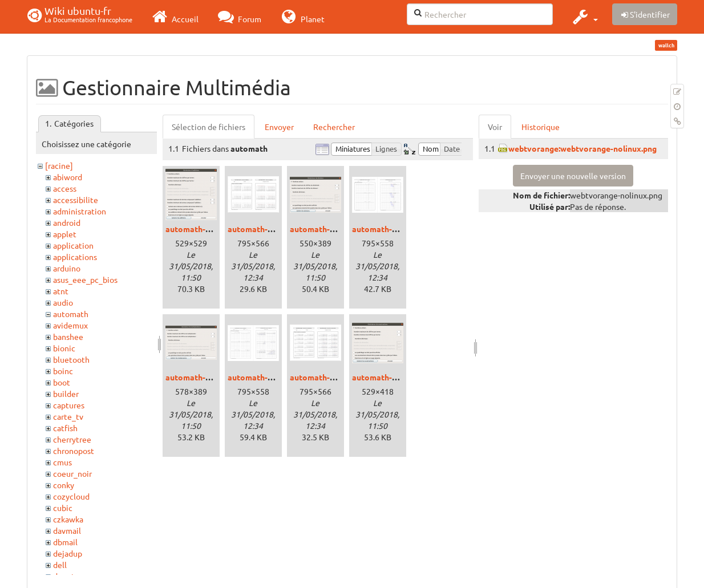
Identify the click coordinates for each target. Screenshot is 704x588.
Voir (495, 127)
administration (80, 211)
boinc (63, 371)
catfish (65, 428)
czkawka (68, 519)
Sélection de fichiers (209, 127)
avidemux (70, 325)
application (73, 245)
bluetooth (71, 359)
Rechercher (334, 127)
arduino (67, 268)
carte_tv (68, 416)
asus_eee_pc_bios (85, 279)
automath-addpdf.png (268, 229)
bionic (64, 348)
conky (64, 485)
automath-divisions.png (334, 229)
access (65, 188)
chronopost (74, 451)
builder (66, 394)
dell (60, 565)
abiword (68, 177)
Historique (541, 127)
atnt (61, 291)
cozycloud (71, 496)
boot (62, 382)
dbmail (65, 542)
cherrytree (72, 439)
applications (75, 257)
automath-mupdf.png (267, 377)
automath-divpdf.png (391, 229)
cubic (63, 508)
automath (71, 314)
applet (65, 234)
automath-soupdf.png (330, 377)
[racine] (59, 165)
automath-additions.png (211, 229)
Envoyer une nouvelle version (573, 176)
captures (69, 405)
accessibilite (76, 200)
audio (63, 302)
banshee (68, 336)
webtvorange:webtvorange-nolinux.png (582, 148)
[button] (584, 17)
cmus (62, 462)
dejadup (68, 553)
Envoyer (279, 127)
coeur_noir (72, 473)
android (67, 222)
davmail (67, 530)
